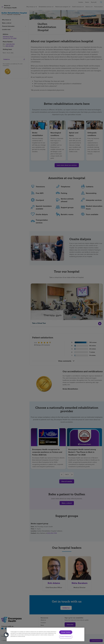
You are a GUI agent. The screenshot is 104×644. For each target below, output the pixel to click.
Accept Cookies (66, 632)
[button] (6, 635)
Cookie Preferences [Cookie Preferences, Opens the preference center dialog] (66, 637)
